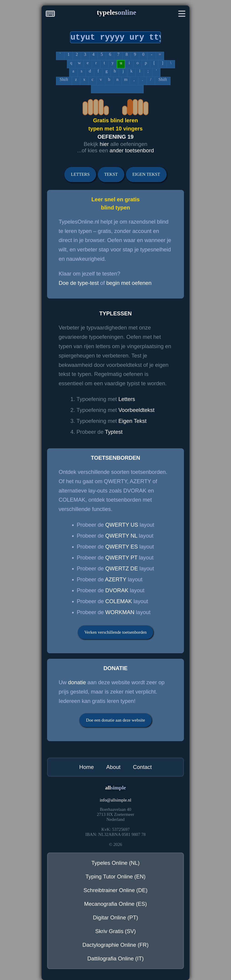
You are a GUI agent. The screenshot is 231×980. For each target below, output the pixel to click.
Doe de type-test (79, 283)
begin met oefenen (129, 283)
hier (104, 144)
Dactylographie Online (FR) (116, 945)
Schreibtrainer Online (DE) (115, 890)
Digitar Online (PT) (116, 917)
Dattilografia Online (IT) (115, 958)
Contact (142, 767)
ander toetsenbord (132, 150)
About (113, 767)
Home (87, 767)
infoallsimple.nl (116, 800)
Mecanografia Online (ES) (115, 904)
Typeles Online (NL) (115, 863)
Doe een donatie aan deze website (115, 720)
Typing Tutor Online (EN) (115, 877)
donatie (77, 682)
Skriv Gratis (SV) (116, 931)
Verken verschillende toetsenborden (115, 632)
